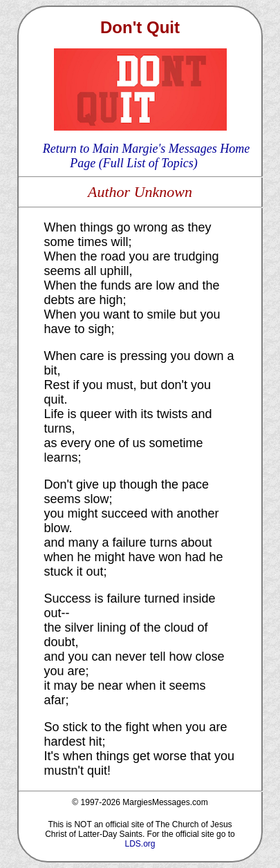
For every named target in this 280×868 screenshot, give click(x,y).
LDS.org (140, 844)
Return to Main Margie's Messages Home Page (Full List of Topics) (147, 156)
